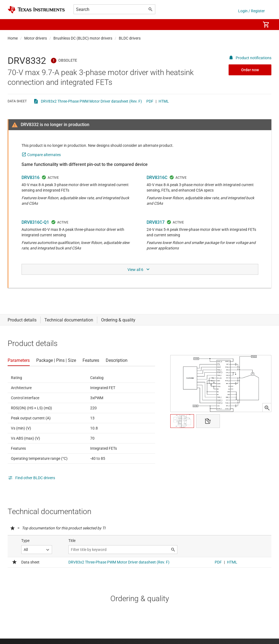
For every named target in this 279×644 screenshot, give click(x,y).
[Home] (36, 10)
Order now (250, 70)
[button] (13, 25)
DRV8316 (31, 178)
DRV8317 (156, 222)
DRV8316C (157, 178)
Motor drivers (36, 38)
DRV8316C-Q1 (35, 222)
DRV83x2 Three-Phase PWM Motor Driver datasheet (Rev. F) (91, 101)
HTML (164, 101)
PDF (150, 101)
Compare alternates (44, 155)
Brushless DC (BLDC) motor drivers (83, 38)
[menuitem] (251, 25)
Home (13, 38)
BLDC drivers (130, 38)
